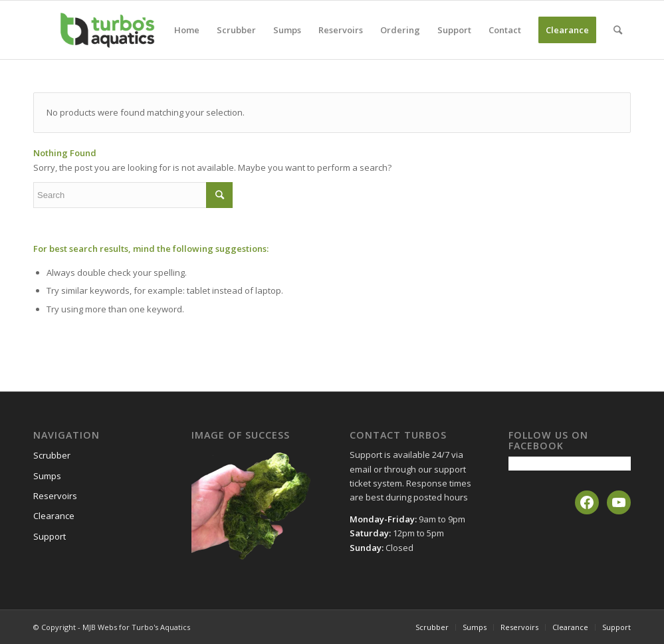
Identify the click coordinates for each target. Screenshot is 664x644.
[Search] (618, 30)
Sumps (47, 476)
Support (50, 536)
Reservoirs (55, 496)
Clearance (54, 516)
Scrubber (52, 455)
